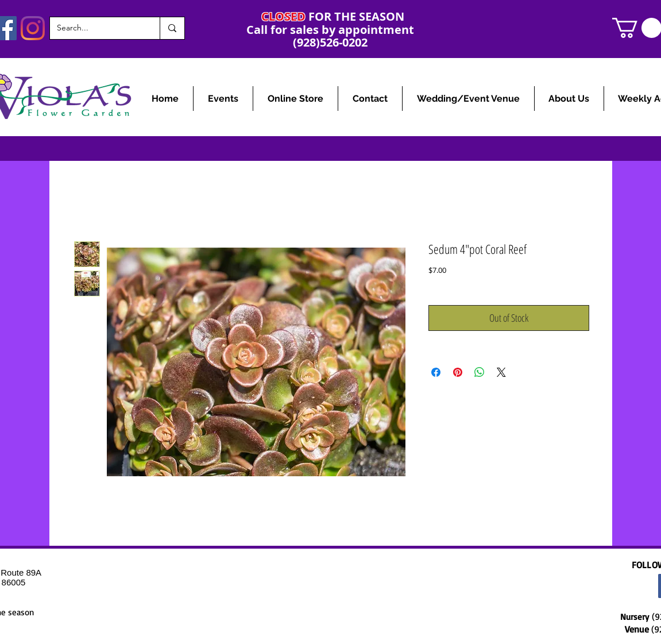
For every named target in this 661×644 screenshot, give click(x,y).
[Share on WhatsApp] (480, 372)
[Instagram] (33, 28)
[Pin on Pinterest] (458, 372)
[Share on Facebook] (436, 372)
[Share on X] (501, 372)
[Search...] (96, 28)
